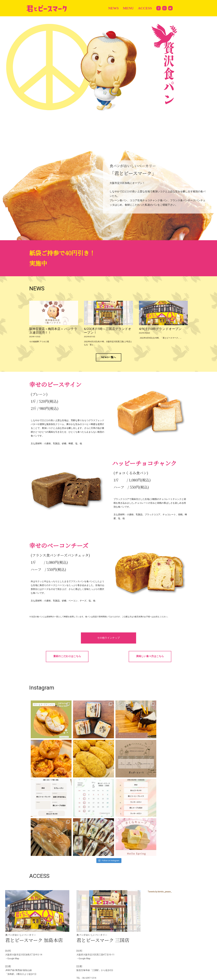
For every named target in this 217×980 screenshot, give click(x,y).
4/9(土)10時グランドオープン (160, 329)
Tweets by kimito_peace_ (160, 853)
